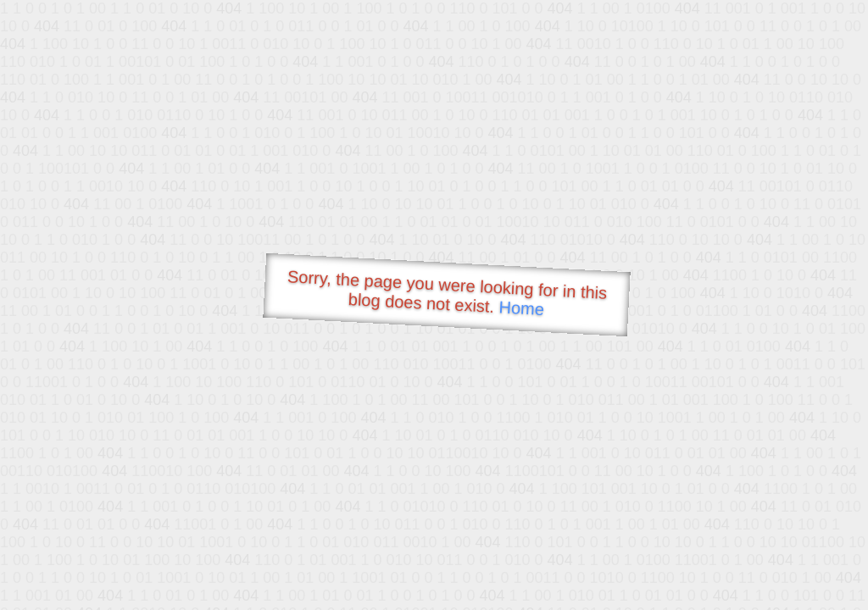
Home (521, 308)
